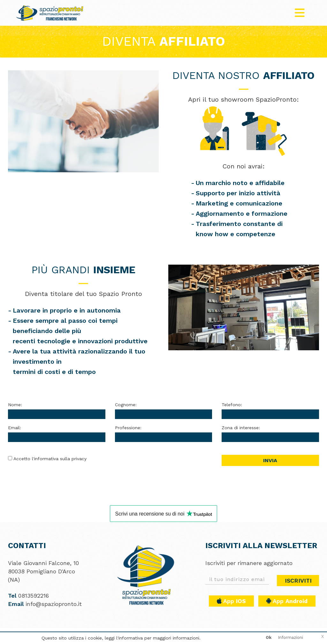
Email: (15, 428)
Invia (270, 460)
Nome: (15, 405)
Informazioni (290, 637)
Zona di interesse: (241, 428)
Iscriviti (298, 581)
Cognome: (126, 405)
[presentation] (163, 467)
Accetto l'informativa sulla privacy (50, 459)
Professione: (128, 428)
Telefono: (232, 405)
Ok (269, 637)
